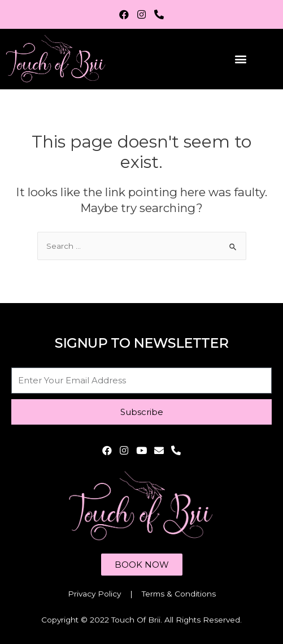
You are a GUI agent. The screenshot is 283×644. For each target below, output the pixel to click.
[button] (240, 59)
